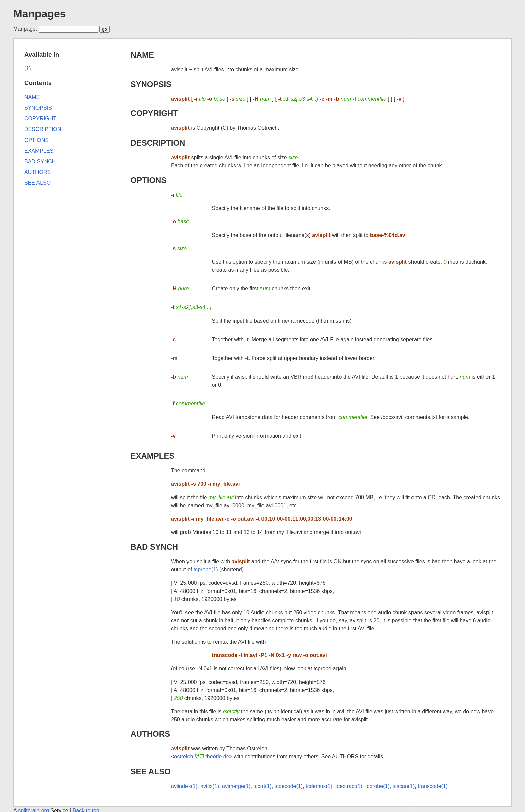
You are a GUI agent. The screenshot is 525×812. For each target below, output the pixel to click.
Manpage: (25, 29)
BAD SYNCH (154, 547)
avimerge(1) (236, 786)
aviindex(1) (184, 786)
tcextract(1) (349, 786)
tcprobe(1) (206, 570)
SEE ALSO (150, 771)
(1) (28, 68)
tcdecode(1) (289, 786)
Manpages (40, 14)
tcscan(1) (404, 786)
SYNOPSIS (151, 84)
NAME (142, 55)
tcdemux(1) (319, 786)
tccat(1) (262, 786)
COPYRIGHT (154, 113)
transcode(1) (433, 786)
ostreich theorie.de (202, 757)
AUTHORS (150, 734)
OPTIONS (148, 180)
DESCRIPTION (158, 143)
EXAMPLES (152, 456)
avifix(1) (210, 786)
